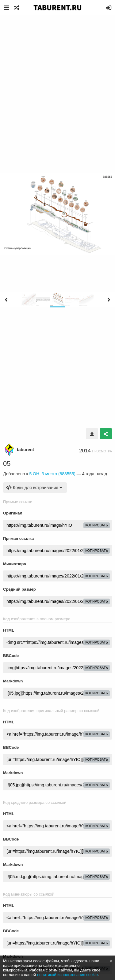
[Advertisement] (57, 76)
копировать (97, 525)
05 (7, 464)
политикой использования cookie (67, 975)
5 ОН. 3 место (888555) (52, 474)
